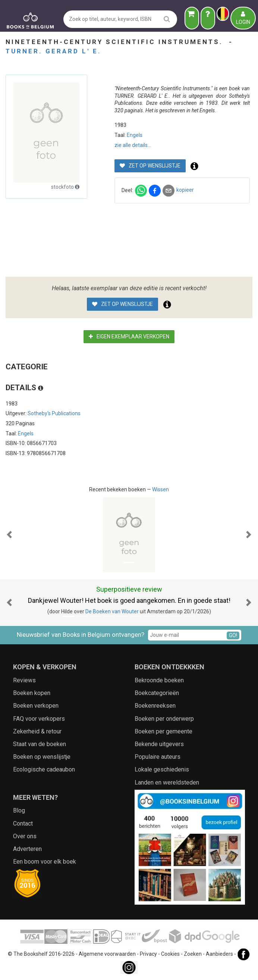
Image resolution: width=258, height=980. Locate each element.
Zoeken (193, 954)
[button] (9, 535)
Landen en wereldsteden (167, 782)
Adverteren (27, 849)
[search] (167, 19)
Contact (23, 824)
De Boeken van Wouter (112, 611)
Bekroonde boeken (159, 680)
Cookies (170, 954)
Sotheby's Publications (54, 413)
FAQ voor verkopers (39, 719)
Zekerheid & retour (37, 731)
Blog (19, 810)
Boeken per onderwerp (164, 719)
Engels (135, 135)
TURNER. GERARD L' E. (54, 51)
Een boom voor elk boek (45, 862)
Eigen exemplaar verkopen (129, 336)
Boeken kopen (32, 693)
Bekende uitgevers (159, 744)
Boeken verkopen (36, 706)
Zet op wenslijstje (150, 166)
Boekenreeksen (155, 706)
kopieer (185, 190)
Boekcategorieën (157, 693)
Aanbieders (219, 954)
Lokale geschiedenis (162, 769)
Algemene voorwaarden (107, 954)
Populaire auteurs (158, 757)
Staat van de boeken (40, 744)
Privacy (148, 954)
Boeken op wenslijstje (42, 757)
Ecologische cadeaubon (44, 769)
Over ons (25, 836)
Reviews (24, 680)
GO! (233, 635)
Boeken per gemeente (163, 731)
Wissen (161, 489)
